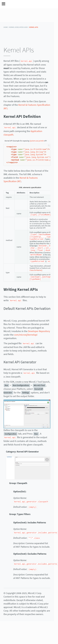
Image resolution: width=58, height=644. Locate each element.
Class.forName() (36, 269)
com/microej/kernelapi (26, 333)
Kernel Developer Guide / (19, 27)
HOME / (6, 27)
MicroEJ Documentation (31, 4)
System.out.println (37, 141)
